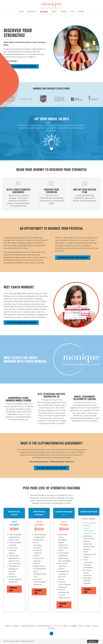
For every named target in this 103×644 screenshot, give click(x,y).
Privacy (52, 628)
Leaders (16, 626)
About (66, 626)
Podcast (73, 626)
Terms (95, 626)
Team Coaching (27, 626)
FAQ (80, 626)
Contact (87, 626)
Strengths (57, 626)
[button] (21, 66)
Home (8, 626)
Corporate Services (43, 626)
